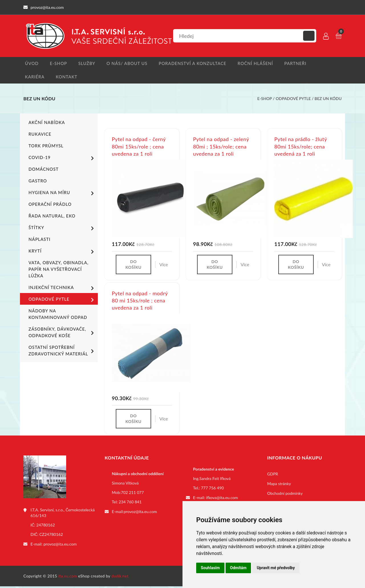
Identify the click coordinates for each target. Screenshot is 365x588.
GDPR (273, 476)
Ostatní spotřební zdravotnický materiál (62, 352)
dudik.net (121, 578)
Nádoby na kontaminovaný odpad (56, 316)
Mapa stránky (279, 486)
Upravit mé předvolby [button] (276, 568)
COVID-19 (62, 159)
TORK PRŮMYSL (45, 147)
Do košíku (133, 266)
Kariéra (33, 78)
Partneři (293, 64)
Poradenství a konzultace (191, 64)
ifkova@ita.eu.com (222, 500)
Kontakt (65, 78)
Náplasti (39, 241)
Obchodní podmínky (285, 496)
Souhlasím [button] (210, 568)
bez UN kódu (328, 100)
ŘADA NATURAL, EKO (51, 217)
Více (164, 266)
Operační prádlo (49, 206)
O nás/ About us (127, 64)
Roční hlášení (253, 64)
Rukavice (39, 136)
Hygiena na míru (62, 194)
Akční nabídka (46, 124)
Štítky (62, 229)
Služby (86, 64)
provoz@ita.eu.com (60, 546)
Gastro (37, 182)
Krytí (62, 253)
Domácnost (43, 171)
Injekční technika (62, 289)
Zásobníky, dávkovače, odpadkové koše (62, 334)
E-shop (57, 64)
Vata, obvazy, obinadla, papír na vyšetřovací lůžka (57, 271)
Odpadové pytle (293, 100)
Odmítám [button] (238, 568)
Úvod (30, 64)
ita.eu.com (68, 578)
